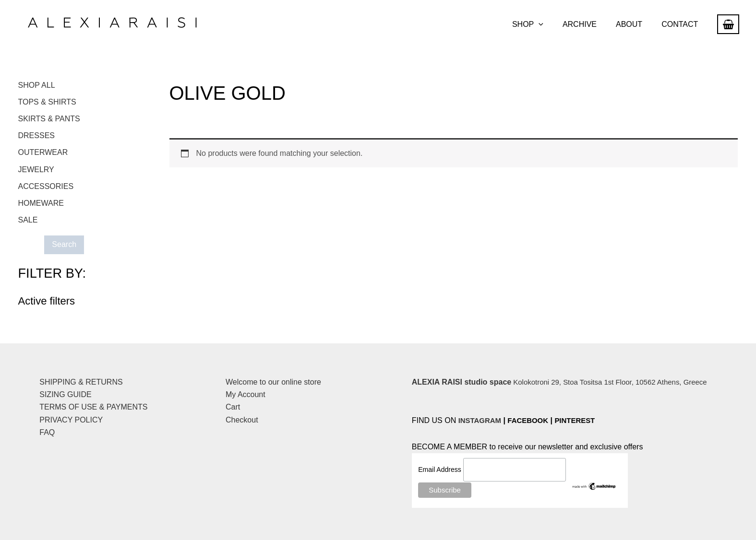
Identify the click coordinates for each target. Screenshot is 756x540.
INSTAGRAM (481, 420)
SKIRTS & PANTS (49, 120)
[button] (552, 24)
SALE (28, 223)
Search (66, 248)
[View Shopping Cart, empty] (728, 24)
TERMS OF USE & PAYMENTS (93, 407)
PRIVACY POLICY (71, 420)
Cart (233, 407)
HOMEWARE (41, 206)
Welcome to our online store (273, 382)
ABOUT (635, 24)
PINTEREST (582, 420)
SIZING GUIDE (65, 394)
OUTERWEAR (43, 154)
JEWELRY (36, 171)
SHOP (541, 24)
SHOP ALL (37, 85)
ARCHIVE (589, 24)
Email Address (440, 470)
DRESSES (36, 137)
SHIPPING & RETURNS (81, 382)
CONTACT (682, 24)
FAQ (47, 432)
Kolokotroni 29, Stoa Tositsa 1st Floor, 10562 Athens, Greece (566, 382)
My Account (246, 394)
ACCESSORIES (46, 189)
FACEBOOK (533, 420)
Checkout (242, 420)
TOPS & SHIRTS (47, 102)
